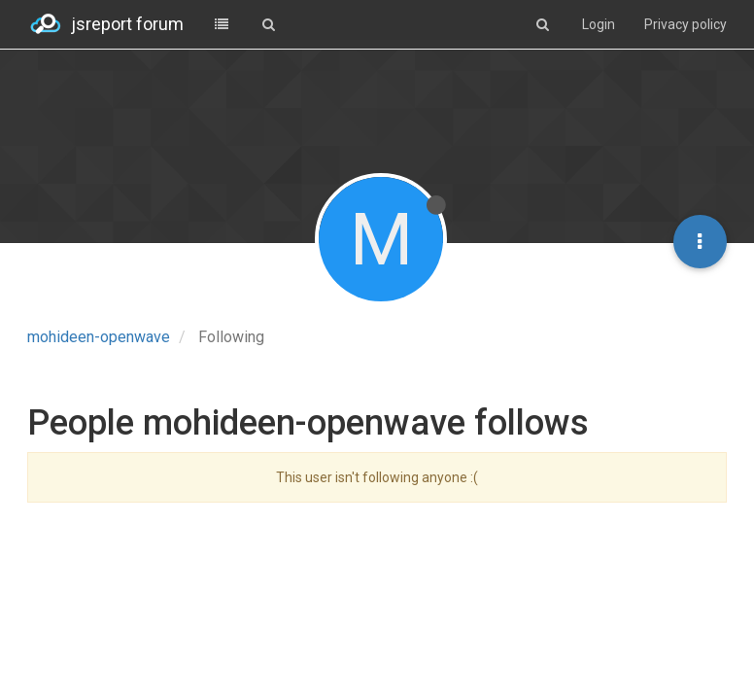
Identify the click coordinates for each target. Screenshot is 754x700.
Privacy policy (685, 24)
